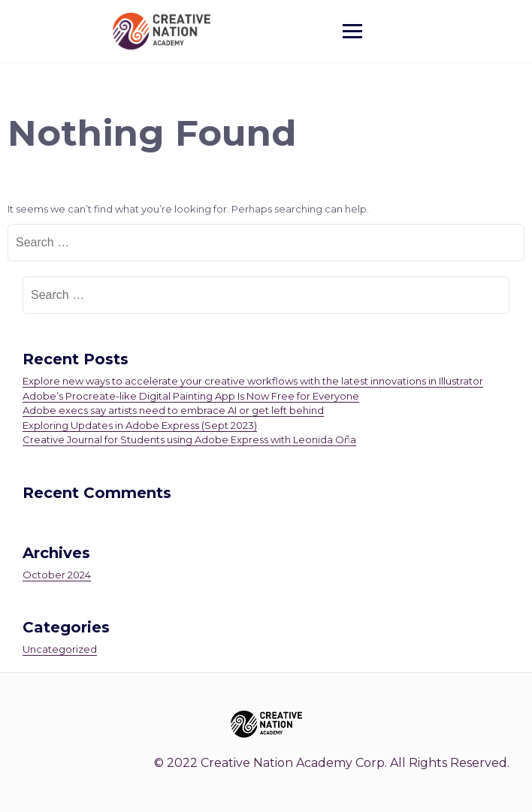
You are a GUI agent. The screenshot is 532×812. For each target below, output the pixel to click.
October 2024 (57, 575)
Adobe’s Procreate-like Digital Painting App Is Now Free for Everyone (191, 396)
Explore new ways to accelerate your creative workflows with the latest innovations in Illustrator (253, 381)
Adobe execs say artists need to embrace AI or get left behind (173, 410)
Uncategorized (60, 649)
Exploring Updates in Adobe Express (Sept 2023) (140, 425)
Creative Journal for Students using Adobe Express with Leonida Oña (189, 439)
